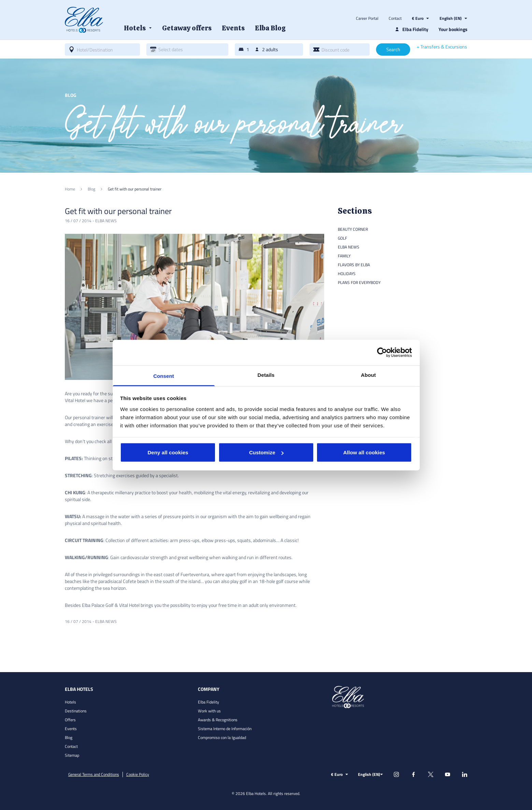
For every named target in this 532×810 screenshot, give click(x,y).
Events (71, 729)
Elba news (106, 221)
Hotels (70, 702)
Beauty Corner (353, 229)
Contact (395, 18)
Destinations (76, 711)
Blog (69, 737)
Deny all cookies (168, 452)
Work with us (209, 711)
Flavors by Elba (354, 265)
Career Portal (367, 18)
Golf (342, 238)
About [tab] (369, 375)
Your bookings (453, 29)
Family (344, 256)
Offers (70, 720)
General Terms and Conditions (94, 775)
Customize (266, 452)
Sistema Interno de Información (225, 729)
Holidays (347, 274)
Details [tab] (266, 375)
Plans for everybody (359, 282)
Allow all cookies (364, 452)
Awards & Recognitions (218, 720)
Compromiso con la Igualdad (222, 737)
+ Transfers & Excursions (442, 47)
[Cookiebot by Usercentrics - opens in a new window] (382, 353)
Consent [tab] (164, 376)
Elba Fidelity (209, 702)
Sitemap (72, 755)
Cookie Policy (138, 775)
